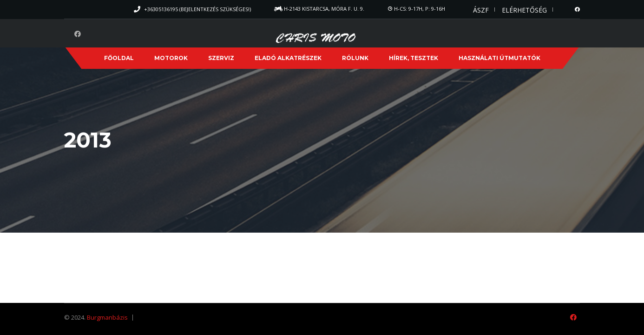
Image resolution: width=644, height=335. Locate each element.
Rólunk (355, 58)
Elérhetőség (524, 10)
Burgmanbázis (107, 317)
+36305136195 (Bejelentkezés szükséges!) (197, 9)
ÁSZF (481, 10)
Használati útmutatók (499, 58)
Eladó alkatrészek (288, 58)
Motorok (171, 58)
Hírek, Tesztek (414, 58)
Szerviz (221, 58)
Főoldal (119, 58)
